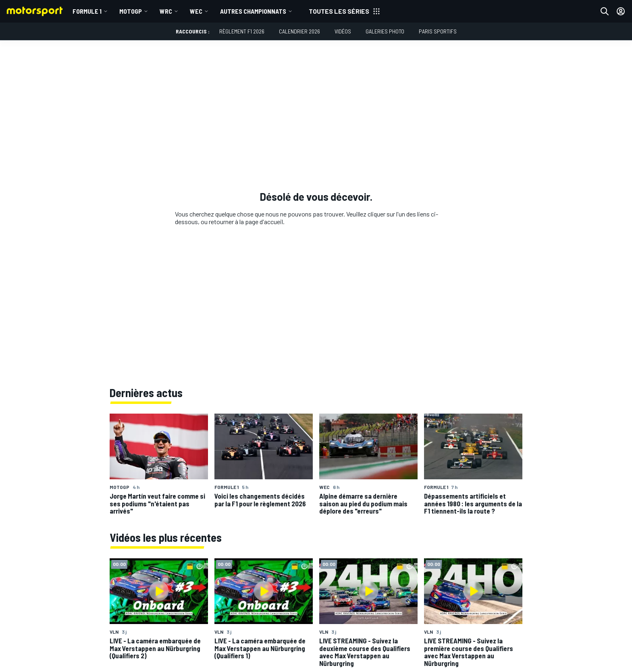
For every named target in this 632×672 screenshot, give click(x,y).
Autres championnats (253, 11)
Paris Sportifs (438, 31)
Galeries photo (385, 31)
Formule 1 (87, 11)
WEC (196, 11)
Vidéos (343, 31)
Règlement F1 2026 (242, 31)
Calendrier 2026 (299, 31)
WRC (166, 11)
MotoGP (131, 11)
